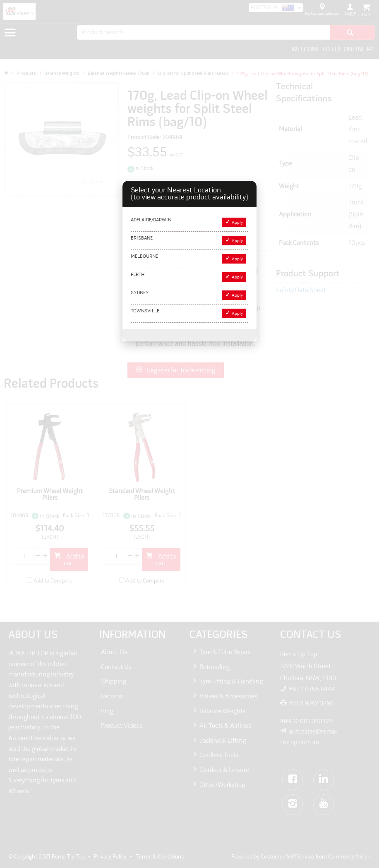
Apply (237, 223)
